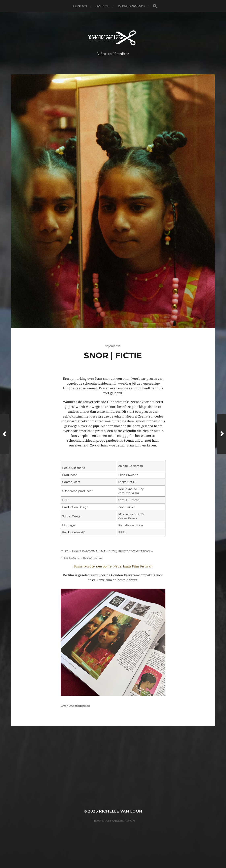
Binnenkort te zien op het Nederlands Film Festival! (113, 566)
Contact (80, 6)
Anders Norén (123, 821)
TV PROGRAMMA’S (131, 6)
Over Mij (102, 6)
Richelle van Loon (121, 811)
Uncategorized (79, 706)
